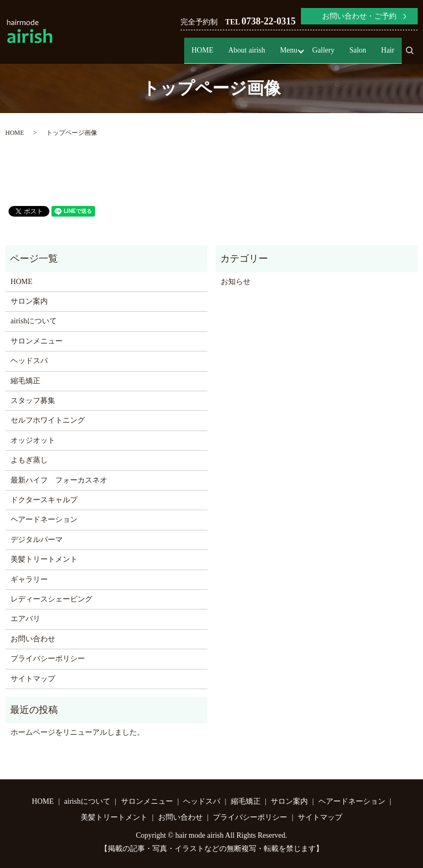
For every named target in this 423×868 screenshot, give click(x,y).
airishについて (34, 321)
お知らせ (236, 282)
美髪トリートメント (44, 559)
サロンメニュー (37, 341)
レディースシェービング (51, 599)
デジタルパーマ (37, 540)
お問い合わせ (33, 639)
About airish (247, 52)
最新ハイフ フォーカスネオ (59, 480)
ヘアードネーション (44, 519)
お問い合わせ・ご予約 (359, 16)
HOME (202, 52)
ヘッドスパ (29, 361)
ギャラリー (29, 579)
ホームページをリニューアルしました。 (77, 732)
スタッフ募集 (33, 401)
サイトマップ (33, 679)
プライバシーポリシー (48, 659)
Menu (289, 52)
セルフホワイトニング (48, 420)
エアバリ (25, 619)
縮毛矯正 (25, 381)
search (414, 55)
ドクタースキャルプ (44, 500)
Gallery (323, 52)
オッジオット (33, 440)
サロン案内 (29, 301)
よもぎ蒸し (29, 460)
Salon (358, 52)
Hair (388, 52)
